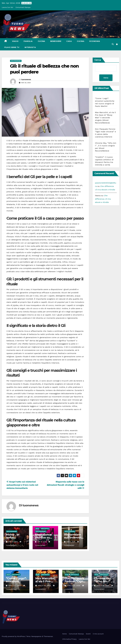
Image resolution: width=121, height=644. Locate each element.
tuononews (26, 79)
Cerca (98, 60)
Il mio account (98, 634)
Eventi (88, 634)
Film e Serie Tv (12, 47)
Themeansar (48, 636)
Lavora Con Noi (7, 7)
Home (64, 634)
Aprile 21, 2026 (15, 586)
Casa (69, 41)
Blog (37, 528)
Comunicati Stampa (23, 7)
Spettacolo (45, 528)
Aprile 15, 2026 (103, 586)
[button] (113, 44)
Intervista (30, 47)
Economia (95, 41)
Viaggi (15, 41)
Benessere (56, 41)
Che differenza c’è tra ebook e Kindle (103, 199)
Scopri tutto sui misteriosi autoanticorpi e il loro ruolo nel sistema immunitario (22, 485)
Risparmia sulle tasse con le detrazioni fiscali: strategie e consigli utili (66, 485)
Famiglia (28, 41)
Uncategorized (16, 61)
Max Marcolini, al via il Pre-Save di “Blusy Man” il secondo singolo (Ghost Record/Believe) (105, 118)
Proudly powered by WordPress (14, 636)
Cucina (41, 41)
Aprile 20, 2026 (44, 586)
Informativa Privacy (69, 639)
